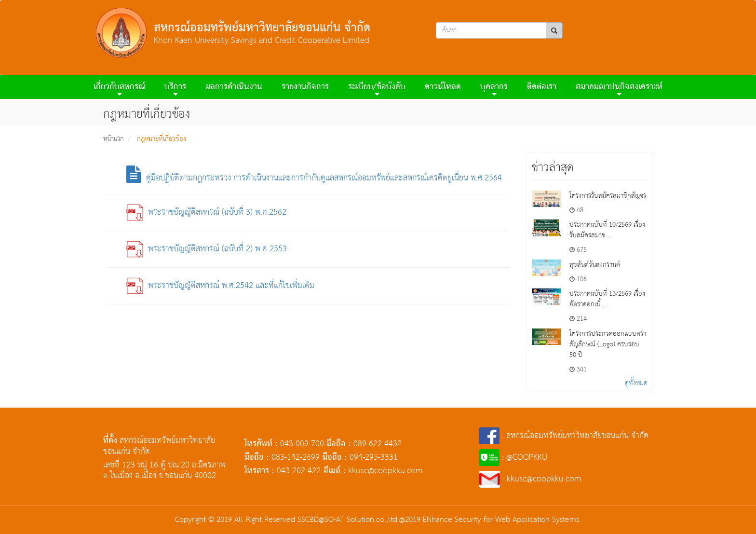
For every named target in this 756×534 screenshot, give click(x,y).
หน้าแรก (114, 139)
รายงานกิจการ (305, 87)
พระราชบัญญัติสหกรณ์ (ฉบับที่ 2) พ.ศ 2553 (207, 249)
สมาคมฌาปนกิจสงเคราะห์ (619, 89)
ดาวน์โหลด (443, 87)
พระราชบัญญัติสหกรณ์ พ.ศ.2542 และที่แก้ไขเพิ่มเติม (220, 286)
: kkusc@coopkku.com (530, 479)
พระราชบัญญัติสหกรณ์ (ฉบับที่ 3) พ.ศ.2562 (206, 212)
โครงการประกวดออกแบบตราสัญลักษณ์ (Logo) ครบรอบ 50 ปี (608, 344)
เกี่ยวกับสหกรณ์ (119, 89)
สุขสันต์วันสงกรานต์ (595, 265)
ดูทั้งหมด (636, 383)
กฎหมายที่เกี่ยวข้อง (162, 139)
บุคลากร (494, 89)
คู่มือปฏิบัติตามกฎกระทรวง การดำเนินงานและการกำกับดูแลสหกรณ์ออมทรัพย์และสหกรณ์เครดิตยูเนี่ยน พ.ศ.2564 (314, 178)
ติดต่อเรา (542, 87)
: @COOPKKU (513, 458)
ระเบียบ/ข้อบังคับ (377, 89)
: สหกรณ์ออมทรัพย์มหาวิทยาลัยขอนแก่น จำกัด (564, 436)
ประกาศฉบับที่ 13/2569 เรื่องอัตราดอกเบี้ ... (607, 299)
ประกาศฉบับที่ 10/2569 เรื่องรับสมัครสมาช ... (607, 230)
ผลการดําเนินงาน (234, 87)
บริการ (175, 89)
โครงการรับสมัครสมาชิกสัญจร (608, 196)
